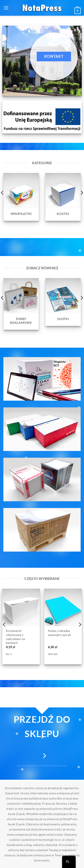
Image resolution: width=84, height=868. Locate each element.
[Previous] (4, 624)
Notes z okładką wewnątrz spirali (59, 633)
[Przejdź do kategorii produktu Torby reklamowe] (21, 304)
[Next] (80, 624)
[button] (6, 8)
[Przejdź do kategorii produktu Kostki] (63, 197)
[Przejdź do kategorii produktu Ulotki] (63, 302)
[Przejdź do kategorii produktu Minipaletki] (21, 197)
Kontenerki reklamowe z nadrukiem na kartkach (15, 637)
